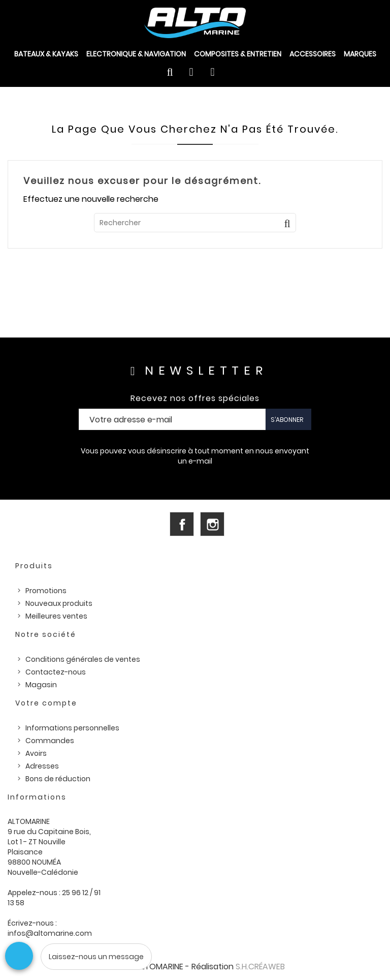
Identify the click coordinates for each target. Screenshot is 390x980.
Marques (360, 54)
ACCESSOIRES (313, 54)
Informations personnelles (72, 728)
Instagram (212, 524)
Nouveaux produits (59, 603)
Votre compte (46, 703)
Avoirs (36, 753)
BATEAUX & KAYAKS (46, 54)
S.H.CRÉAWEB (260, 967)
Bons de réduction (58, 779)
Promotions (46, 591)
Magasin (41, 685)
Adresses (42, 766)
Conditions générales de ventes (83, 659)
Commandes (50, 741)
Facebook (182, 524)
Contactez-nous (56, 672)
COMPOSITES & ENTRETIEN (238, 54)
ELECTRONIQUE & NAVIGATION (136, 54)
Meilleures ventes (56, 616)
